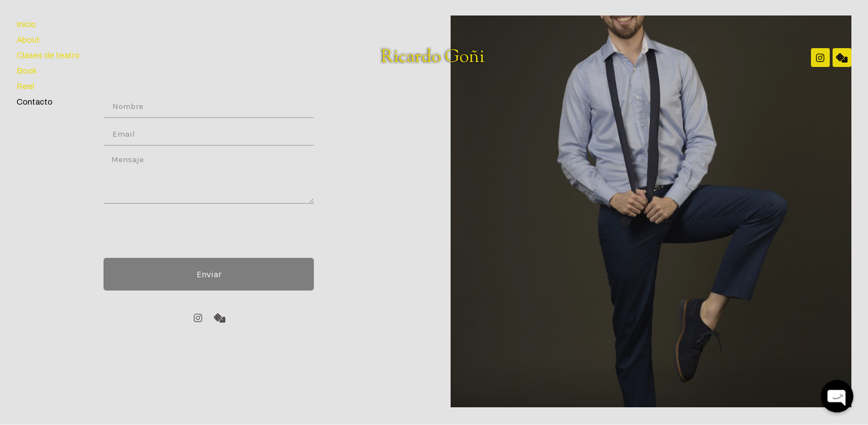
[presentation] (188, 231)
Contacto (35, 102)
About (28, 40)
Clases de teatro (48, 55)
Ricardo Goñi (433, 58)
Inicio (26, 24)
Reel (25, 86)
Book (27, 71)
